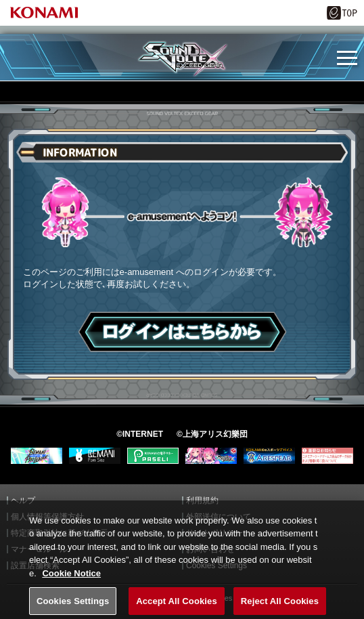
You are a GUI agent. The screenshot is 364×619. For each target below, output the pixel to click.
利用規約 (202, 500)
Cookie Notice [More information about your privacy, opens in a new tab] (71, 579)
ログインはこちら (182, 332)
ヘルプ (23, 500)
